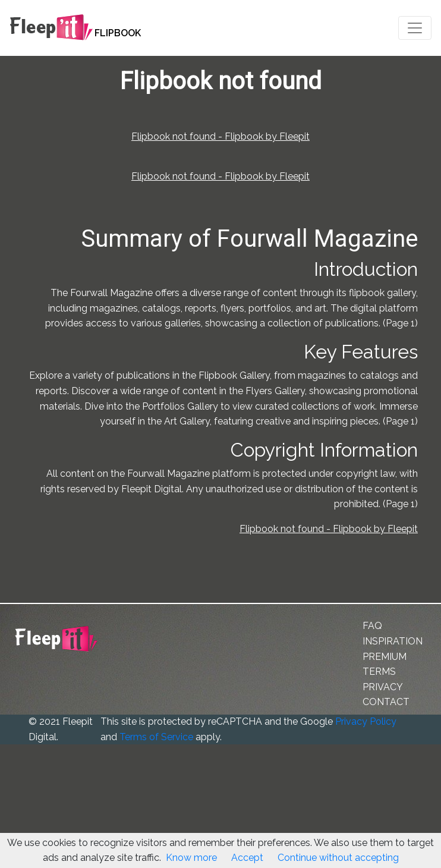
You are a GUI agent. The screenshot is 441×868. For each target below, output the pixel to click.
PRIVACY (383, 687)
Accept (247, 858)
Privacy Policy (366, 721)
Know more (191, 858)
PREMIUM (385, 657)
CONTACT (386, 702)
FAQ (372, 626)
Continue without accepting (338, 858)
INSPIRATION (393, 641)
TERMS (379, 672)
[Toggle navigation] (415, 28)
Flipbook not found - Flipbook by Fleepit (220, 136)
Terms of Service (156, 737)
